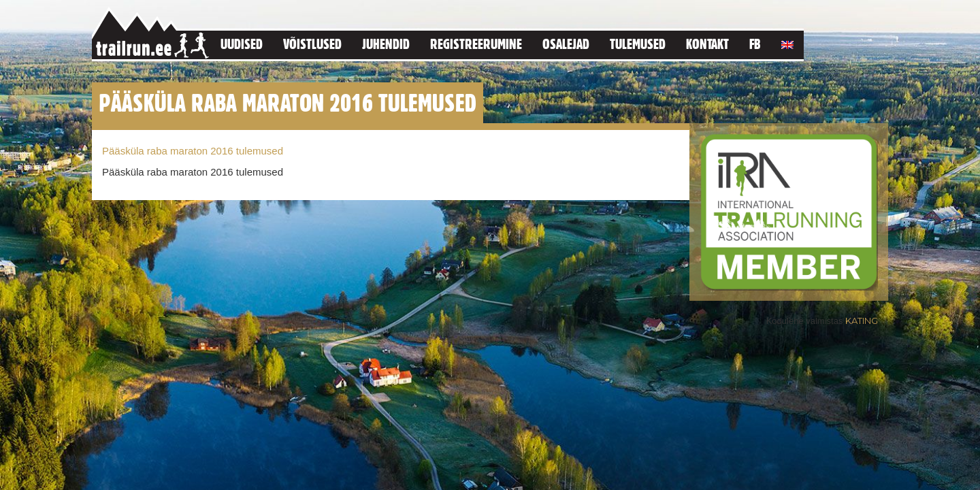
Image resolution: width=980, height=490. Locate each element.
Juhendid (386, 44)
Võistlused (312, 44)
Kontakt (707, 44)
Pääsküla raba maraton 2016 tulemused (193, 151)
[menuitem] (787, 43)
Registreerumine (476, 44)
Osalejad (566, 44)
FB (755, 44)
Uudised (242, 44)
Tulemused (638, 44)
